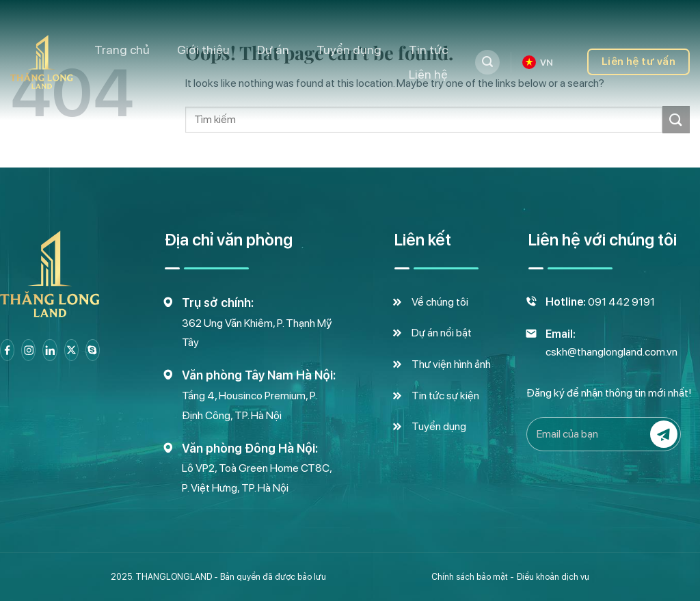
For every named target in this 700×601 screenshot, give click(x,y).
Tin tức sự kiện (445, 396)
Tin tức (428, 50)
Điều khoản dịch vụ (553, 577)
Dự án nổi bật (442, 333)
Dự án (273, 50)
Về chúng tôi (440, 302)
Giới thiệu (203, 50)
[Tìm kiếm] (487, 62)
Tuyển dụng (349, 50)
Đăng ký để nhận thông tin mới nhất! (609, 393)
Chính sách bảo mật (470, 577)
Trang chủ (122, 50)
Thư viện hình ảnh (451, 364)
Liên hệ (428, 74)
